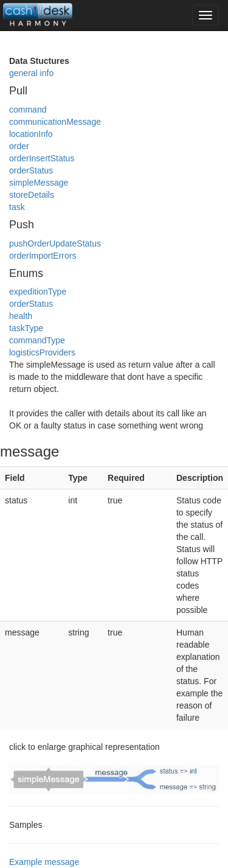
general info (31, 73)
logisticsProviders (42, 352)
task (17, 207)
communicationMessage (55, 122)
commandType (37, 340)
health (21, 316)
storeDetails (32, 195)
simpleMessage (39, 183)
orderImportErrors (43, 256)
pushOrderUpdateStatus (55, 243)
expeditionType (38, 292)
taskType (26, 328)
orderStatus (31, 170)
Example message (44, 862)
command (28, 110)
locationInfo (31, 134)
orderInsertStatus (42, 158)
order (19, 146)
